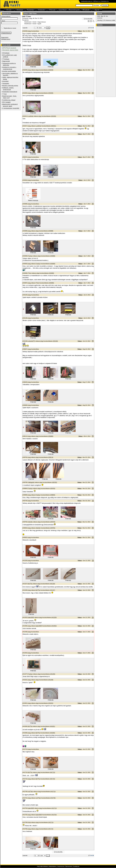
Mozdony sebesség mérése (10, 86)
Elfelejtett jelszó (6, 39)
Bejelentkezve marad (10, 28)
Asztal (34, 22)
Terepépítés (6, 84)
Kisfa (29, 822)
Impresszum (61, 866)
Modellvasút (28, 22)
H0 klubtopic (6, 53)
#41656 (53, 733)
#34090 (53, 264)
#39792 (54, 482)
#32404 (53, 116)
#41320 (53, 584)
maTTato (30, 792)
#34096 (51, 283)
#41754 (54, 815)
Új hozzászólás (88, 19)
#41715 (53, 779)
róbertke (30, 522)
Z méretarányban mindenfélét (11, 108)
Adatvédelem (53, 866)
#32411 (53, 126)
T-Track (4, 94)
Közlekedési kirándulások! (10, 92)
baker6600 (31, 617)
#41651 (53, 726)
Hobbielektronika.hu (87, 1)
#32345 (51, 93)
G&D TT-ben (33, 14)
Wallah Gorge (27, 45)
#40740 (53, 522)
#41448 (51, 680)
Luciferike (31, 116)
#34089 (53, 256)
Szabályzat (76, 866)
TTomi (30, 273)
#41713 (53, 772)
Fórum (26, 14)
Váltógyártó (31, 482)
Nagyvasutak (6, 61)
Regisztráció (5, 37)
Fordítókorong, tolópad (9, 100)
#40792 (53, 528)
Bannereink (69, 866)
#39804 (53, 495)
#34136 (55, 341)
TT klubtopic (6, 59)
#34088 (51, 231)
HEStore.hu (97, 1)
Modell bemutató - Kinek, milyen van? (9, 97)
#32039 (51, 70)
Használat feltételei (42, 866)
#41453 (53, 674)
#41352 (54, 626)
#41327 (53, 590)
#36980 (51, 436)
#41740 (53, 798)
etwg (31, 18)
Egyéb (39, 24)
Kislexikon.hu (105, 1)
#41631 (51, 703)
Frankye (30, 256)
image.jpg (33, 67)
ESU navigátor (6, 102)
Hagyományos (42, 22)
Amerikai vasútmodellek (9, 71)
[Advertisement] (105, 61)
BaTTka (30, 584)
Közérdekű (5, 81)
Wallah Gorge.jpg (33, 200)
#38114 (51, 457)
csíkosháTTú (32, 341)
